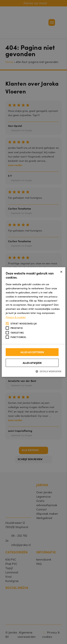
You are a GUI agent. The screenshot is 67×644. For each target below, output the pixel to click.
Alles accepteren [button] (32, 352)
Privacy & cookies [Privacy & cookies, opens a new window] (16, 317)
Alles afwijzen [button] (32, 363)
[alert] (33, 322)
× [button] (61, 271)
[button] (33, 371)
